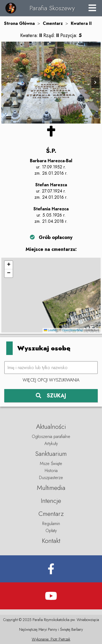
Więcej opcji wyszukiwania (51, 380)
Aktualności (51, 426)
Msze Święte (51, 464)
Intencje (51, 501)
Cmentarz (53, 23)
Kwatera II (81, 23)
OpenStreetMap (73, 330)
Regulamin (51, 524)
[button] (9, 265)
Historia (51, 471)
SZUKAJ (51, 396)
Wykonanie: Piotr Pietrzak (51, 639)
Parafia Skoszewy (52, 8)
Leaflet (50, 330)
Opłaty (51, 531)
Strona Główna (19, 23)
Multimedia (51, 488)
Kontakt (51, 541)
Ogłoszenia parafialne (51, 436)
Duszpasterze (51, 478)
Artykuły (51, 444)
